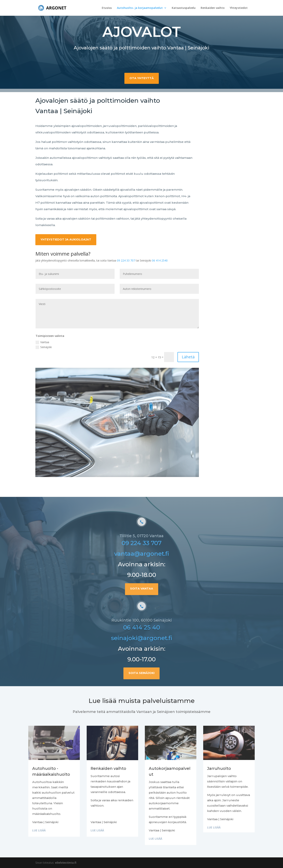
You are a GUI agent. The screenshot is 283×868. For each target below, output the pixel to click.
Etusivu (107, 8)
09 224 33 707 (126, 260)
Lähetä (188, 357)
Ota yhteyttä (142, 78)
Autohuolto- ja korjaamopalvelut (140, 8)
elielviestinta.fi (66, 863)
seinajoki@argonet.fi (142, 658)
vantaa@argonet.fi (142, 574)
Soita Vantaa (142, 608)
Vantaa (42, 342)
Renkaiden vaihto (213, 8)
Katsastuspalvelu (184, 8)
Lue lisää (39, 830)
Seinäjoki (44, 347)
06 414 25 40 (142, 647)
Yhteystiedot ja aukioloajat (66, 239)
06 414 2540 (160, 260)
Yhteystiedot (239, 8)
